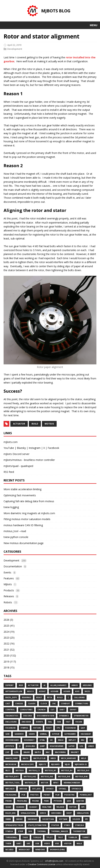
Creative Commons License (42, 864)
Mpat (56, 783)
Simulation (83, 813)
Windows (40, 850)
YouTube (9, 448)
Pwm (46, 801)
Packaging (11, 795)
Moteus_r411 (12, 777)
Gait (83, 728)
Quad (8, 807)
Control (10, 710)
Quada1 (33, 807)
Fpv (58, 728)
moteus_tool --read (15, 531)
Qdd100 (80, 801)
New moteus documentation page (24, 543)
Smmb (8, 819)
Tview (8, 843)
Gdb (7, 734)
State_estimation (37, 825)
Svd (30, 831)
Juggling (30, 746)
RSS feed (9, 472)
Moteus (20, 770)
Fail (50, 722)
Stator (55, 825)
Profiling (22, 801)
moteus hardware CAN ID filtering (23, 525)
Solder (76, 819)
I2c (51, 740)
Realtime (47, 807)
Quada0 (20, 807)
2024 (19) (9, 632)
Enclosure (11, 722)
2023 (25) (9, 638)
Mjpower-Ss (81, 764)
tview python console (16, 537)
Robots (8, 602)
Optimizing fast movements (20, 495)
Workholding (57, 850)
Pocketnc (70, 795)
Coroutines (26, 710)
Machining (60, 752)
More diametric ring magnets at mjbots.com (29, 513)
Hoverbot (29, 740)
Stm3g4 (9, 831)
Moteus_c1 (34, 770)
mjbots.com (11, 442)
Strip (21, 831)
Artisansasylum (14, 691)
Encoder (26, 722)
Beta (50, 697)
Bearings (27, 697)
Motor (45, 783)
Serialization (28, 813)
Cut (53, 710)
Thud (25, 837)
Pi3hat (47, 795)
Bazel (88, 691)
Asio (77, 691)
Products (9, 590)
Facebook (53, 448)
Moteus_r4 (67, 770)
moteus (49, 424)
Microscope (27, 764)
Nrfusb (23, 789)
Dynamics (64, 716)
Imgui (61, 740)
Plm (57, 795)
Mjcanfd (55, 764)
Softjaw (63, 819)
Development (15, 49)
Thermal (42, 831)
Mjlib (67, 764)
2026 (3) (8, 620)
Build (60, 697)
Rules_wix (10, 813)
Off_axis (36, 789)
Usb (37, 843)
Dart (62, 710)
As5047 (42, 691)
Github (56, 734)
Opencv (50, 789)
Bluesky (21, 448)
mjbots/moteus (13, 460)
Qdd (69, 801)
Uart (19, 843)
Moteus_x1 (30, 783)
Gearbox (19, 734)
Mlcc (8, 770)
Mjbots (8, 584)
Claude (32, 704)
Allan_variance (58, 685)
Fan (59, 722)
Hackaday (86, 734)
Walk (79, 843)
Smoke (19, 819)
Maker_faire (12, 758)
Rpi (83, 807)
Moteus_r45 (64, 777)
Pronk (35, 801)
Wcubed (9, 850)
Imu (83, 740)
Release (60, 807)
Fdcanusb (10, 728)
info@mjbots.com (54, 861)
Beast (39, 697)
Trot (60, 837)
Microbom (11, 764)
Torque (37, 837)
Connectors (82, 704)
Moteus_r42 (30, 777)
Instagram (35, 448)
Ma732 (38, 752)
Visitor (68, 843)
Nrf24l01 (10, 789)
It (90, 740)
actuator (19, 424)
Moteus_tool (13, 783)
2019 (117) (10, 662)
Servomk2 (56, 813)
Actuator (33, 685)
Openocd (76, 789)
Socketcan (48, 819)
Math (26, 758)
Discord (28, 716)
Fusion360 (70, 728)
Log (16, 752)
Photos (34, 795)
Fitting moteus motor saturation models (27, 519)
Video (47, 843)
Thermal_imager (59, 831)
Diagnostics (12, 716)
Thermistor (79, 831)
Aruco (30, 691)
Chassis (19, 704)
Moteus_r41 (83, 770)
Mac (48, 752)
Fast (68, 722)
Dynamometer (81, 716)
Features (9, 578)
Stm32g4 (79, 825)
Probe (9, 801)
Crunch (41, 710)
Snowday (32, 819)
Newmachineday (72, 783)
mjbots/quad (11, 466)
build (35, 424)
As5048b (54, 691)
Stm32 (67, 825)
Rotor (73, 807)
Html (42, 740)
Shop (69, 813)
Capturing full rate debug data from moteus (29, 501)
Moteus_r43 (47, 777)
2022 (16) (9, 643)
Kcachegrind (57, 746)
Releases (9, 596)
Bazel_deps (11, 697)
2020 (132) (10, 655)
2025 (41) (9, 626)
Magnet (75, 752)
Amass (75, 685)
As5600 (67, 691)
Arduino (87, 685)
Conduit (65, 704)
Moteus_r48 (81, 777)
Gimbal (43, 734)
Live (7, 752)
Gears (32, 734)
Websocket (24, 850)
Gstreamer (70, 734)
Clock (44, 704)
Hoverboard (12, 740)
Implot (72, 740)
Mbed (53, 758)
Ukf (28, 843)
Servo (43, 813)
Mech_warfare (68, 758)
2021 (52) (9, 650)
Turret (86, 837)
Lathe (72, 746)
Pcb (23, 795)
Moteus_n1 (50, 770)
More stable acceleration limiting (22, 489)
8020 (21, 685)
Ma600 (27, 752)
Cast (8, 704)
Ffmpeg (24, 728)
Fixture (37, 728)
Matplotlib (39, 758)
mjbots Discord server (16, 454)
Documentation (13, 566)
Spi (86, 819)
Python (58, 801)
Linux (91, 746)
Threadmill (11, 837)
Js (20, 746)
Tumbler (73, 837)
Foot (49, 728)
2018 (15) (9, 667)
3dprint (9, 685)
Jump (42, 746)
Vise (57, 843)
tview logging (11, 507)
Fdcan (79, 722)
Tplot (49, 837)
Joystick (10, 746)
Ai (44, 685)
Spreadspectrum (14, 825)
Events (7, 572)
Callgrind (79, 697)
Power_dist (86, 795)
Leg (81, 746)
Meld (84, 758)
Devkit (73, 710)
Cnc (54, 704)
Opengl (63, 789)
